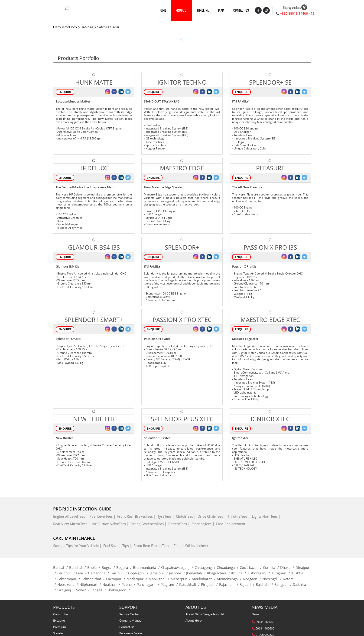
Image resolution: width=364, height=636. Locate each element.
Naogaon (253, 579)
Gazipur (119, 573)
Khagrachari (219, 573)
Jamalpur (159, 573)
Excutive (59, 620)
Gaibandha (99, 573)
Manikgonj (160, 579)
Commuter (61, 614)
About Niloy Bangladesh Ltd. (205, 614)
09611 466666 (265, 628)
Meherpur (181, 579)
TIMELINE (203, 10)
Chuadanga (228, 567)
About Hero (194, 620)
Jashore (178, 573)
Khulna (239, 573)
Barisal (61, 567)
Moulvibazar (204, 579)
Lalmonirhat (94, 579)
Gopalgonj (139, 573)
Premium (60, 627)
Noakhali (112, 584)
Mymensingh (230, 579)
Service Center (129, 614)
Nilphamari (91, 584)
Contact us (127, 627)
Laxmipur (116, 579)
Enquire (65, 92)
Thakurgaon (119, 590)
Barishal (78, 567)
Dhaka (288, 567)
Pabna (129, 584)
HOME (162, 10)
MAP (221, 10)
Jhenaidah (197, 573)
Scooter (58, 633)
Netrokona (68, 584)
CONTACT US (241, 10)
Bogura (125, 567)
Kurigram (281, 573)
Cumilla (272, 567)
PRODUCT (182, 10)
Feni (82, 573)
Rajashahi (229, 584)
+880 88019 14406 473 (297, 13)
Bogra (109, 567)
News (255, 614)
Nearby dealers (292, 8)
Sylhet (84, 590)
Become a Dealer (131, 633)
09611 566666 (265, 622)
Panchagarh (149, 584)
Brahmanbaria (147, 567)
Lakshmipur (69, 579)
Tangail (99, 590)
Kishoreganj (259, 573)
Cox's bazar (251, 567)
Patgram (170, 584)
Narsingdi (273, 579)
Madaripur (138, 579)
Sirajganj (67, 590)
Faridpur (67, 573)
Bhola (94, 567)
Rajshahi (265, 584)
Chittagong (206, 567)
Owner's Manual (131, 620)
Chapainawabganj (178, 567)
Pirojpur (210, 584)
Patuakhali (190, 584)
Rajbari (248, 584)
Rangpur (284, 584)
